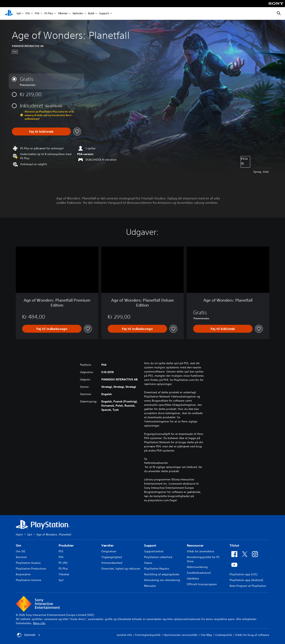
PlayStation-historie (28, 580)
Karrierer (21, 557)
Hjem (19, 534)
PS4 (37, 14)
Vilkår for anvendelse (200, 551)
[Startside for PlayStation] (9, 13)
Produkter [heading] (66, 545)
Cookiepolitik (224, 635)
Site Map (206, 635)
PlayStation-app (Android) (246, 580)
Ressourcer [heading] (195, 545)
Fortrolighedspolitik (148, 635)
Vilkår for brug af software (252, 635)
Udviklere (193, 578)
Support (104, 14)
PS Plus (49, 14)
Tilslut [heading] (234, 545)
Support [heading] (150, 545)
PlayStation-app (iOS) (243, 574)
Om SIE (21, 551)
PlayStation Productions (31, 569)
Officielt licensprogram (202, 584)
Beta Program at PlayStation (248, 586)
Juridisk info (124, 635)
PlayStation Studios (28, 563)
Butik (91, 14)
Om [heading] (19, 545)
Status (148, 563)
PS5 (28, 14)
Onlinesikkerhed (112, 563)
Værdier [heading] (107, 545)
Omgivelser (109, 551)
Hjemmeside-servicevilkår (181, 635)
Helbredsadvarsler (156, 463)
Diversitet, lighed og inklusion (121, 569)
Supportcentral (154, 551)
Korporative (23, 574)
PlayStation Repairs (157, 569)
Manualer (150, 586)
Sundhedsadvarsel (199, 573)
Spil (19, 14)
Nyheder (78, 14)
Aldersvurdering (197, 567)
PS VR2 (63, 563)
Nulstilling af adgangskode (162, 574)
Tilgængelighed (112, 557)
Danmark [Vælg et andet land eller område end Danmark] (29, 635)
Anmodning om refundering (162, 580)
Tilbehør (63, 14)
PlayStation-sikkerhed (158, 557)
